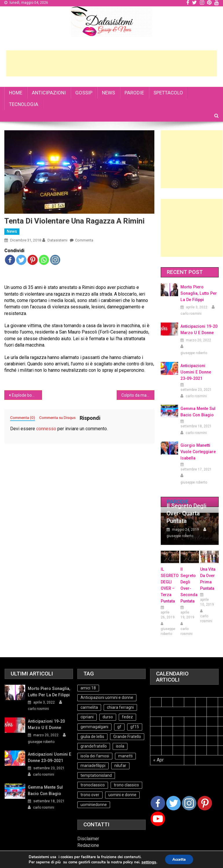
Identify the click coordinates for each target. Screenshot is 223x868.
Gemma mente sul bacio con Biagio (198, 412)
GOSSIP (84, 93)
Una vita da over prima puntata (208, 579)
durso (108, 717)
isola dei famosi (95, 756)
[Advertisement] (111, 63)
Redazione (88, 845)
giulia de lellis (92, 737)
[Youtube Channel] (158, 819)
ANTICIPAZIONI (49, 93)
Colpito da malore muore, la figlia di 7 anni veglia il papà (138, 395)
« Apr (158, 760)
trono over (90, 795)
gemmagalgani (94, 727)
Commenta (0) (23, 417)
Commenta (84, 240)
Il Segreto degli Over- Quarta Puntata (187, 513)
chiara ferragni (120, 707)
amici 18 (88, 688)
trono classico (126, 785)
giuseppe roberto (194, 353)
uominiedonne (94, 805)
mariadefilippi (93, 766)
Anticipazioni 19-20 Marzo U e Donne (199, 329)
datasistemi (57, 240)
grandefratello (94, 746)
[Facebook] (158, 803)
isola (120, 746)
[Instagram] (189, 803)
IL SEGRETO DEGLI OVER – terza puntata (170, 585)
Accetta (179, 860)
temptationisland (96, 775)
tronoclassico (93, 785)
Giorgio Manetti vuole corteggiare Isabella (198, 452)
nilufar (120, 766)
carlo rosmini (191, 314)
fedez (127, 717)
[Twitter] (173, 803)
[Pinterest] (205, 803)
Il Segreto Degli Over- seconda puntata (189, 585)
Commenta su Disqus (57, 417)
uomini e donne (122, 795)
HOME (16, 93)
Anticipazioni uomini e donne (107, 697)
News (12, 231)
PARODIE (134, 93)
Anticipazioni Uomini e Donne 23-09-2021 (199, 372)
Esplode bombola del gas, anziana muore (27, 395)
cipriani (87, 717)
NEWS (108, 93)
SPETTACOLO (168, 93)
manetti (125, 756)
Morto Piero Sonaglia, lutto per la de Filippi (198, 293)
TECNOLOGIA (24, 104)
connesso (46, 429)
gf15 (135, 727)
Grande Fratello (127, 737)
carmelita (89, 707)
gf (119, 727)
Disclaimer (88, 839)
